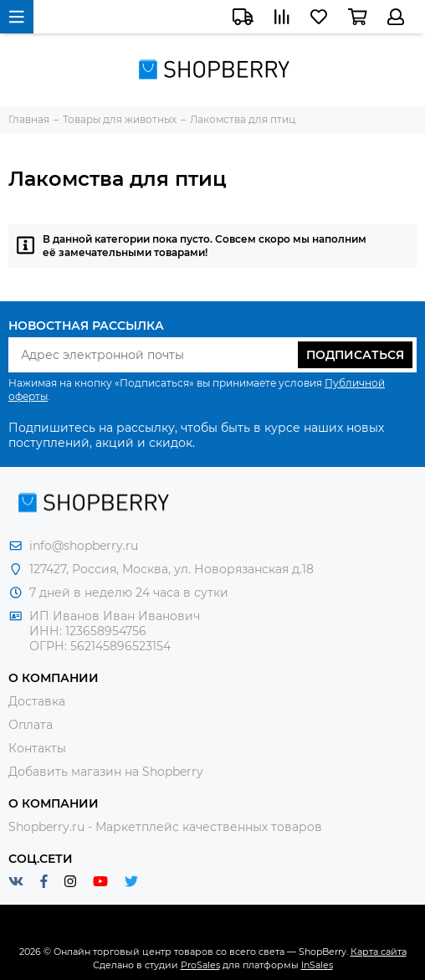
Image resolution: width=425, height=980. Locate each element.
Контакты (37, 748)
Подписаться (355, 355)
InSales (317, 965)
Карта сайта (379, 952)
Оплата (31, 725)
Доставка (37, 701)
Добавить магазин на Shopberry (106, 772)
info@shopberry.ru (84, 546)
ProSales (200, 965)
